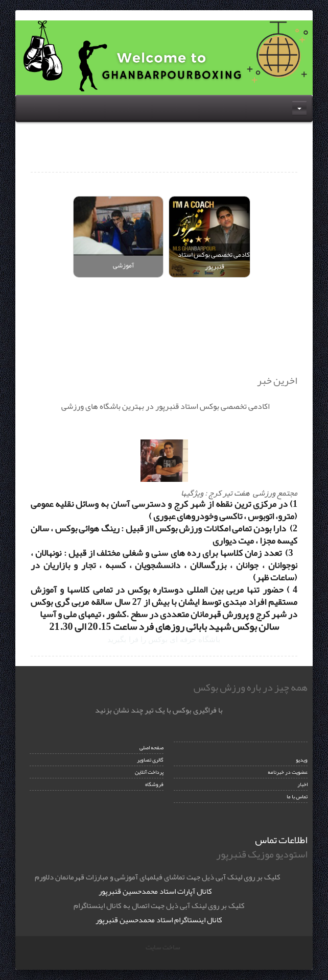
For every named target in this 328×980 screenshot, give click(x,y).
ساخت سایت (163, 947)
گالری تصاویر (150, 760)
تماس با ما (297, 797)
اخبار (302, 784)
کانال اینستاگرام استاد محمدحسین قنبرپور (159, 920)
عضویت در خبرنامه (288, 772)
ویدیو (302, 760)
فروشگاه (154, 784)
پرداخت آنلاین (149, 772)
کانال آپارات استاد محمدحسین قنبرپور (155, 891)
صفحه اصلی (151, 748)
